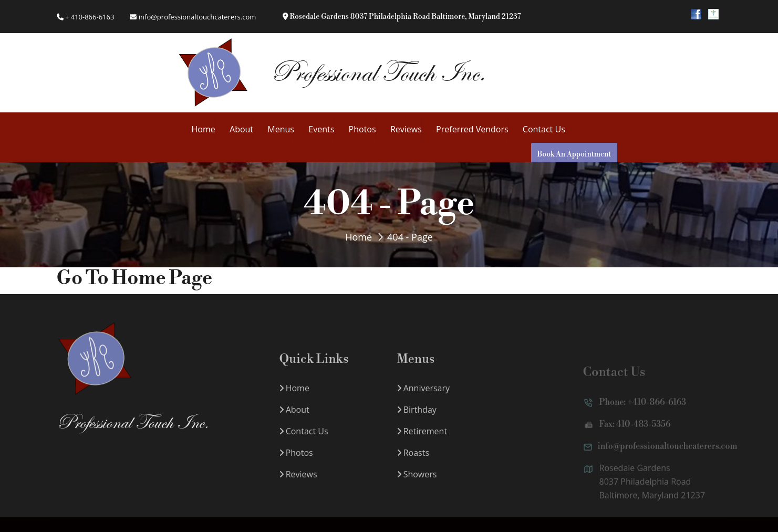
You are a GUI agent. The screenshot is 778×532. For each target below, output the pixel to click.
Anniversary (424, 397)
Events (321, 129)
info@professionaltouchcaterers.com (193, 17)
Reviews (406, 129)
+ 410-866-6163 (86, 17)
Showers (417, 483)
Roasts (413, 462)
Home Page (162, 279)
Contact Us (544, 129)
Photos (362, 129)
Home (204, 129)
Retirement (422, 440)
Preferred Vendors (472, 129)
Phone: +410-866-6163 (635, 412)
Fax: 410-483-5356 (627, 434)
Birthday (417, 419)
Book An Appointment (574, 154)
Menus (281, 129)
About (241, 129)
